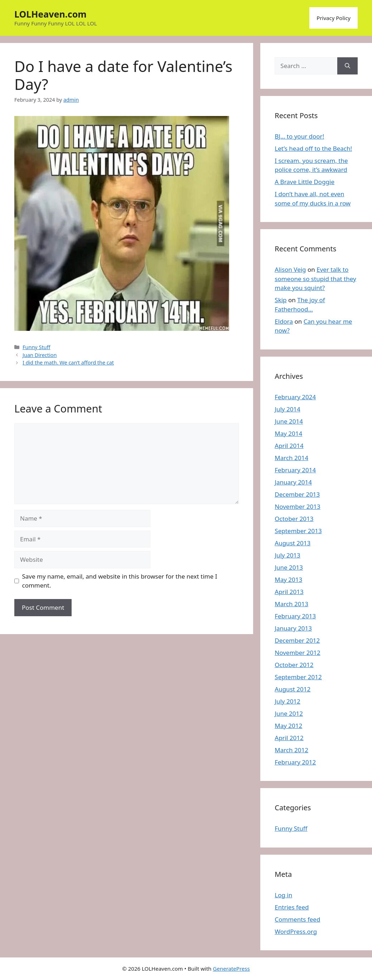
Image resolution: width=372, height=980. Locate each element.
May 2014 (288, 433)
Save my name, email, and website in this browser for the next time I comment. (120, 581)
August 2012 (293, 689)
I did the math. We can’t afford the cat (68, 363)
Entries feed (292, 907)
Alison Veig (290, 269)
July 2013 (288, 555)
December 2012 (297, 640)
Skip (281, 300)
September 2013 (298, 531)
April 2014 (289, 446)
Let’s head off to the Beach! (313, 148)
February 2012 (295, 762)
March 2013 (291, 604)
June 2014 (289, 421)
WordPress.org (296, 931)
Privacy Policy (334, 18)
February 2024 (295, 397)
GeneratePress (231, 969)
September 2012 (298, 677)
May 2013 (288, 580)
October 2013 (294, 519)
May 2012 (288, 726)
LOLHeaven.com (50, 14)
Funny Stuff (36, 347)
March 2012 (291, 750)
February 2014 (295, 470)
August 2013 (293, 543)
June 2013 (289, 567)
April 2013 (289, 592)
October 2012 (294, 665)
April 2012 (289, 738)
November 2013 (297, 506)
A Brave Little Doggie (305, 182)
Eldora (284, 321)
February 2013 (295, 616)
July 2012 (288, 701)
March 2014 (291, 458)
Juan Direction (40, 355)
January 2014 (293, 482)
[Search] (347, 66)
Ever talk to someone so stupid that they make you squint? (315, 279)
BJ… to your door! (299, 136)
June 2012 (289, 713)
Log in (283, 895)
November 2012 (297, 653)
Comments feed (297, 919)
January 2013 (293, 628)
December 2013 (297, 494)
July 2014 (288, 409)
